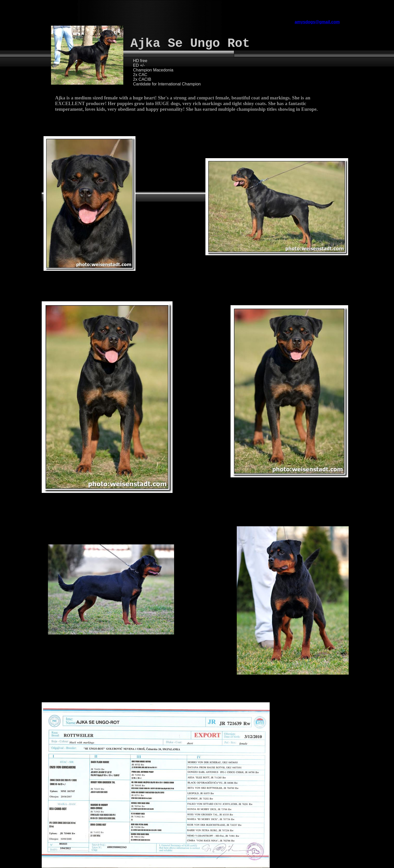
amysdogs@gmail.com (317, 22)
